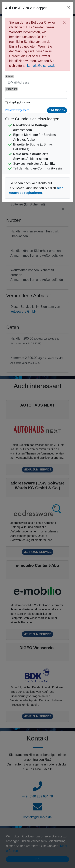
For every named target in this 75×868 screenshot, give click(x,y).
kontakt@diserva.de (41, 66)
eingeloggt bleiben (19, 102)
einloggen (57, 110)
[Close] (69, 7)
